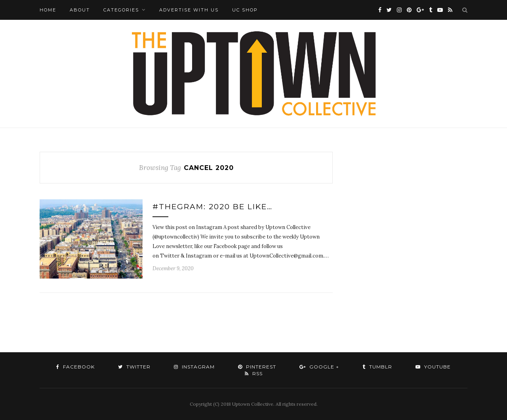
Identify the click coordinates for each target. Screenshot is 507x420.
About (80, 10)
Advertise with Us (189, 10)
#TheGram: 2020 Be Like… (213, 207)
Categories (121, 10)
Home (48, 10)
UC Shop (245, 10)
